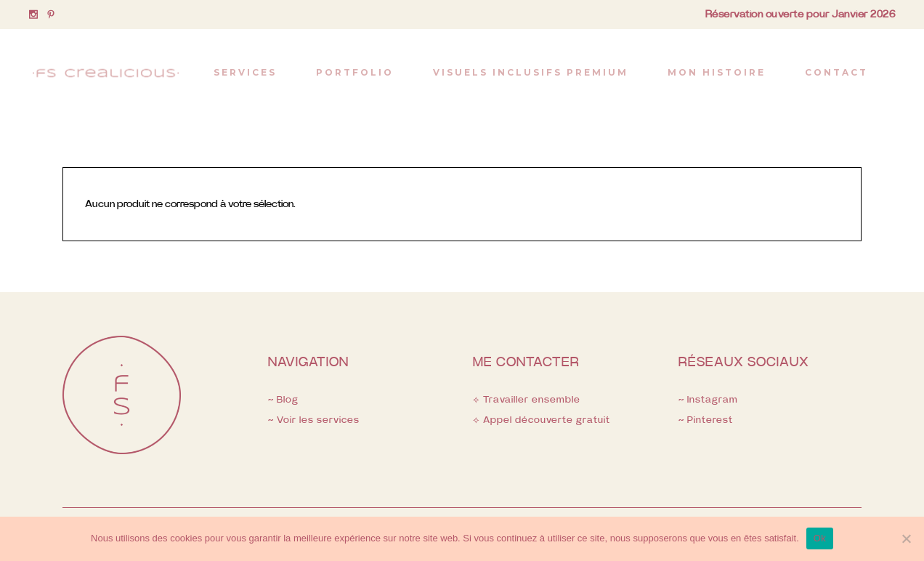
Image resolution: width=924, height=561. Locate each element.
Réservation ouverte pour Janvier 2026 (801, 15)
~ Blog (283, 400)
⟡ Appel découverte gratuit (542, 420)
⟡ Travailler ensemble (527, 400)
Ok (820, 538)
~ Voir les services (314, 420)
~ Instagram (708, 400)
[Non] (906, 538)
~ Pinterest (706, 420)
